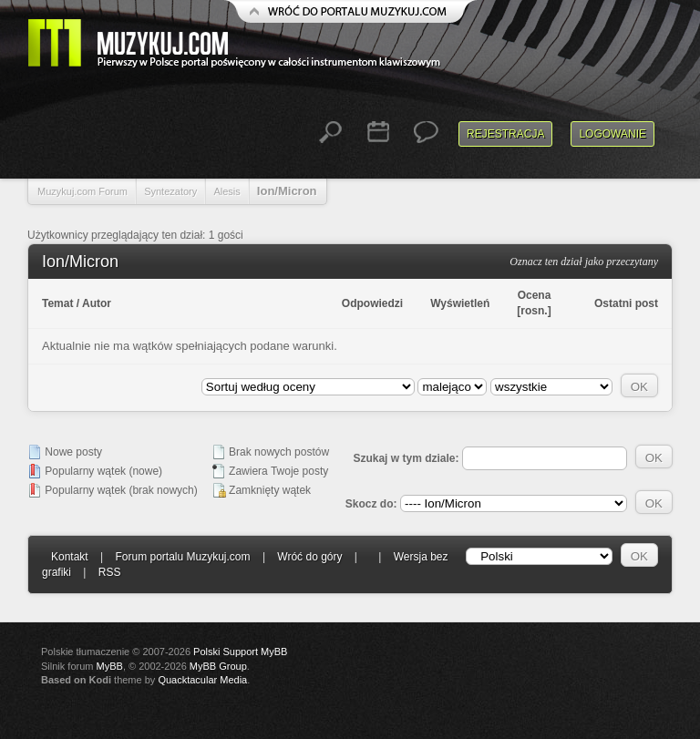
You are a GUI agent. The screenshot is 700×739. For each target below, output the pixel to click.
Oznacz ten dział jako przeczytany (584, 262)
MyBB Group (218, 666)
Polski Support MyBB (240, 652)
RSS (110, 572)
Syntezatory (170, 191)
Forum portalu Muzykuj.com (183, 557)
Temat (57, 303)
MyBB (110, 666)
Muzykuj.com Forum (82, 191)
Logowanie (612, 134)
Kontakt (70, 557)
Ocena (535, 295)
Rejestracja (505, 134)
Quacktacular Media (202, 680)
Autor (97, 303)
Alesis (226, 191)
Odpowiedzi (372, 303)
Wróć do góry (309, 557)
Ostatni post (626, 303)
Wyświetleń (460, 303)
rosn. (534, 311)
